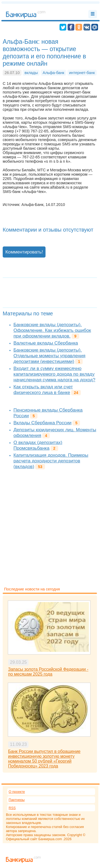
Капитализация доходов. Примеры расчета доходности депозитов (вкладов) (51, 461)
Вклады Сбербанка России (42, 423)
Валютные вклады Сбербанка (46, 343)
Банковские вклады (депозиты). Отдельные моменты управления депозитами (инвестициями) (49, 356)
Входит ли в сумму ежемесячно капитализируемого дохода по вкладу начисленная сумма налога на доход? (54, 374)
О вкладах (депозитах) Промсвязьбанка (38, 445)
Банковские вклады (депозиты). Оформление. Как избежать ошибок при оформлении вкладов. (52, 330)
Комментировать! (24, 252)
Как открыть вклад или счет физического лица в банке (43, 390)
